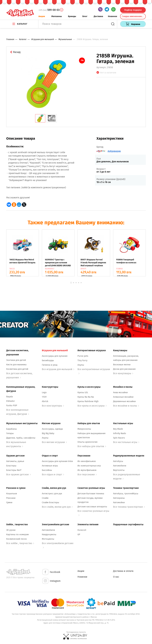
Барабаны (12, 429)
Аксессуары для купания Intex (57, 461)
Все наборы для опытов (92, 446)
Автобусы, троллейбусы (126, 494)
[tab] (40, 118)
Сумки (9, 502)
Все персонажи (87, 474)
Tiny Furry (82, 360)
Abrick (45, 401)
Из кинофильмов (87, 461)
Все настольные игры (126, 442)
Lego (44, 392)
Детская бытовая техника (91, 494)
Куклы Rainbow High (88, 401)
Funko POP (12, 405)
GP (79, 534)
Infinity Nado (120, 433)
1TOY (44, 397)
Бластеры (11, 466)
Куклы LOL (83, 392)
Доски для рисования (124, 369)
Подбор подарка (133, 10)
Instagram (51, 581)
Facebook (51, 572)
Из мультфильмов (87, 470)
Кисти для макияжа (16, 365)
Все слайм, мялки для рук (57, 507)
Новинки (113, 16)
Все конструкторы (53, 406)
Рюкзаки (11, 498)
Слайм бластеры (50, 502)
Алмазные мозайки (123, 397)
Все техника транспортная (129, 507)
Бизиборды (48, 360)
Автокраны (119, 498)
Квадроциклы (49, 534)
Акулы (81, 365)
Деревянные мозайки (124, 401)
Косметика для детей (17, 369)
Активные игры (50, 466)
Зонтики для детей (16, 360)
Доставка (98, 16)
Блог (85, 16)
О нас (116, 577)
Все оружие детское (18, 474)
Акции (42, 16)
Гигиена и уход (50, 365)
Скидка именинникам (133, 16)
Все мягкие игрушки (54, 442)
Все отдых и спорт (53, 474)
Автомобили (120, 466)
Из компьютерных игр (89, 466)
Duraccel (82, 530)
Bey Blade (118, 429)
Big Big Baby (48, 433)
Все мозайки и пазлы (126, 406)
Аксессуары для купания (55, 356)
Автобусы (118, 461)
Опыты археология (87, 442)
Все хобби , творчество (20, 543)
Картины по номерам (17, 534)
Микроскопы (84, 429)
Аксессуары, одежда (52, 429)
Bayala (9, 397)
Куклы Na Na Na (86, 397)
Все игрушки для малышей (58, 369)
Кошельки (12, 494)
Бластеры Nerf (14, 470)
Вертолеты (119, 470)
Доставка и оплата (123, 571)
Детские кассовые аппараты (92, 507)
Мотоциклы (48, 539)
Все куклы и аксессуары (92, 406)
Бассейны (47, 470)
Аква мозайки (120, 392)
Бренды (72, 16)
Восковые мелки (122, 365)
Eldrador (11, 401)
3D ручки (11, 530)
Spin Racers (119, 438)
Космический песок (16, 539)
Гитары (10, 433)
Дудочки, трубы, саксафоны (21, 438)
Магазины (57, 16)
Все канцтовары (123, 373)
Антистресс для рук (52, 494)
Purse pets (83, 356)
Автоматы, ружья (15, 461)
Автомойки (119, 502)
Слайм (45, 498)
